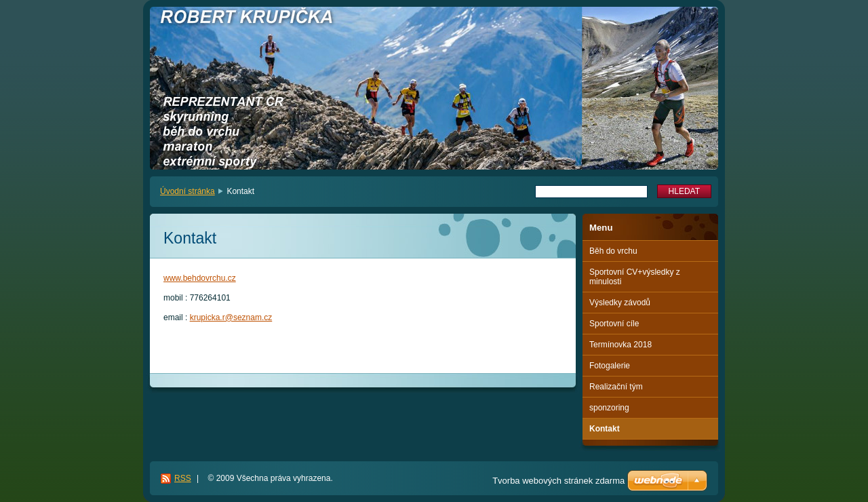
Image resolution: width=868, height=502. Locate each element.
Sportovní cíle (614, 324)
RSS (183, 478)
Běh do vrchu (613, 251)
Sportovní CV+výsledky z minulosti (635, 277)
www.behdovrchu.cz (200, 278)
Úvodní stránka (188, 191)
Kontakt (605, 429)
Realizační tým (616, 387)
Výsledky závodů (620, 303)
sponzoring (609, 408)
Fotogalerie (610, 366)
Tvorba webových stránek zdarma (558, 481)
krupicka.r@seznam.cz (231, 317)
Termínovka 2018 (620, 345)
